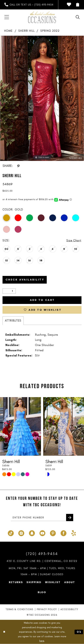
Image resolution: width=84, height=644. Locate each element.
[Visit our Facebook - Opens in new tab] (64, 532)
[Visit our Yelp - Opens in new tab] (74, 532)
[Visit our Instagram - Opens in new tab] (21, 532)
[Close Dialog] (4, 632)
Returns (16, 582)
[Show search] (78, 17)
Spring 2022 (50, 31)
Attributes (13, 320)
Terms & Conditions (19, 609)
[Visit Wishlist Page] (69, 5)
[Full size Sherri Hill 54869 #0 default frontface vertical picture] (42, 98)
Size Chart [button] (74, 240)
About (70, 582)
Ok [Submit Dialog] (79, 632)
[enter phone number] (42, 517)
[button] (78, 5)
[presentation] (20, 426)
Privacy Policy (47, 609)
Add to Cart (42, 300)
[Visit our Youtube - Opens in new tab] (42, 532)
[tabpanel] (42, 98)
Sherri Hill (26, 31)
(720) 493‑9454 (42, 554)
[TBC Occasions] (42, 17)
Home (8, 31)
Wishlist (53, 582)
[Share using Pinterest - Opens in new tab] (18, 166)
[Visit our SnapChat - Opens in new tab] (32, 532)
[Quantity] (9, 291)
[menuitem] (29, 5)
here (42, 641)
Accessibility (69, 609)
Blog (42, 592)
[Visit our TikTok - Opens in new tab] (11, 532)
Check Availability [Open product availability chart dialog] (25, 280)
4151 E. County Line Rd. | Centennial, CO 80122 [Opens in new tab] (42, 561)
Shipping (34, 582)
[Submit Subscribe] (70, 517)
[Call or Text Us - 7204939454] (29, 5)
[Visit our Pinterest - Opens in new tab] (53, 532)
